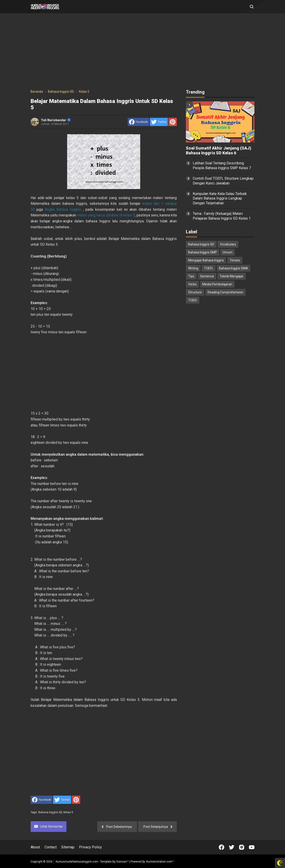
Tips (191, 276)
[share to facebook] (138, 122)
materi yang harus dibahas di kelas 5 (106, 215)
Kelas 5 (68, 812)
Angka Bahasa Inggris (63, 209)
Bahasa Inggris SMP (203, 252)
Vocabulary (228, 244)
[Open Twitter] (232, 847)
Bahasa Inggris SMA (234, 268)
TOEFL (209, 268)
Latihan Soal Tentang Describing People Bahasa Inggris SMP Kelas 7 (222, 166)
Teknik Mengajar (232, 276)
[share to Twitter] (159, 122)
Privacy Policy (90, 847)
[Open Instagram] (242, 847)
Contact (51, 847)
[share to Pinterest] (173, 122)
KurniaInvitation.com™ (160, 862)
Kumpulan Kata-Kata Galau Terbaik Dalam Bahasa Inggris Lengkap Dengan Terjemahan (220, 199)
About (35, 847)
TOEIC (193, 300)
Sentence (207, 276)
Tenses (235, 260)
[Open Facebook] (222, 847)
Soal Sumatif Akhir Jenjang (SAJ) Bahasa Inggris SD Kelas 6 (219, 151)
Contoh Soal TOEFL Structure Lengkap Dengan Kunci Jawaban (223, 181)
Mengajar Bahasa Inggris (206, 260)
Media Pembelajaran (217, 284)
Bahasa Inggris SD (50, 812)
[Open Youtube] (252, 847)
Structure (195, 292)
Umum (228, 252)
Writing (193, 268)
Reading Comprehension (225, 292)
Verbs (192, 284)
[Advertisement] (142, 52)
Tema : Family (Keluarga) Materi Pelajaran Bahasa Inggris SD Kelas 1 (222, 216)
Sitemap (68, 847)
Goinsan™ (122, 862)
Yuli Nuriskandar (56, 120)
